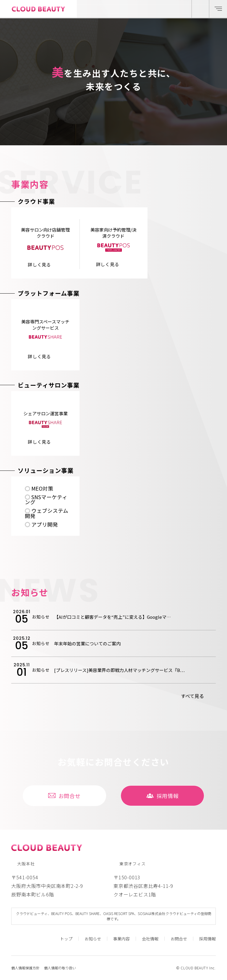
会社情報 (150, 939)
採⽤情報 (163, 796)
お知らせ (93, 939)
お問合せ (64, 796)
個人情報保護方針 (25, 968)
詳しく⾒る (39, 264)
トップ (66, 939)
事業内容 (121, 939)
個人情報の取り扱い (60, 968)
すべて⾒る (192, 696)
